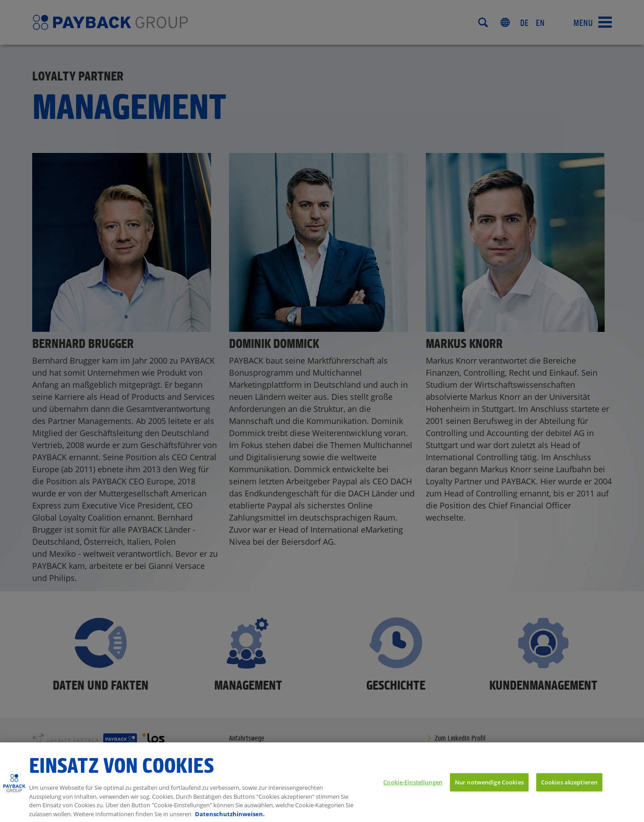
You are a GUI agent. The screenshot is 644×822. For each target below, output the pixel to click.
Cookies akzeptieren (569, 792)
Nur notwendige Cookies (489, 792)
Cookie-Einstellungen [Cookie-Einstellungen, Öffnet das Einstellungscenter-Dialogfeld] (413, 792)
